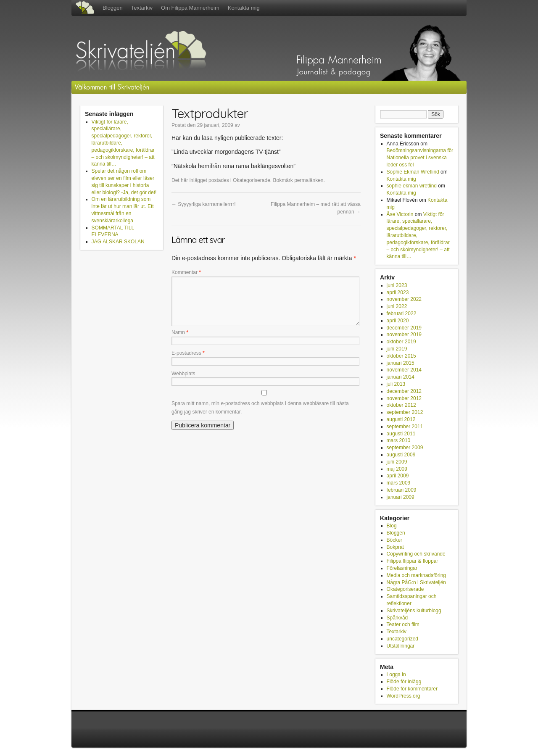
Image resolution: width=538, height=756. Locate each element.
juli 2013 (396, 384)
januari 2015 (401, 363)
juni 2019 (397, 349)
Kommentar (186, 272)
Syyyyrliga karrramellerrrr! (204, 204)
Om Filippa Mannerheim (190, 8)
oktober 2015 (401, 356)
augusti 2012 (401, 419)
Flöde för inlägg (404, 682)
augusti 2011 (401, 434)
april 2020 (398, 321)
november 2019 (404, 335)
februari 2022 (402, 313)
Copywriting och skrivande (416, 554)
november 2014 (404, 370)
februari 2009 (402, 490)
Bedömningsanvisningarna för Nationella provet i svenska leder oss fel (420, 158)
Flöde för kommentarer (412, 689)
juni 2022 (397, 306)
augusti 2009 (401, 455)
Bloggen (113, 8)
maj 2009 (397, 469)
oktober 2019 (401, 342)
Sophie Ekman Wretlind (413, 172)
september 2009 (405, 448)
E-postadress (188, 353)
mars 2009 (399, 483)
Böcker (394, 540)
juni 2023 (397, 285)
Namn (180, 332)
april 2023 (398, 292)
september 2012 (405, 412)
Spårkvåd (397, 618)
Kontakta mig (244, 8)
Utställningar (401, 646)
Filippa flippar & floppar (413, 561)
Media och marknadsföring (416, 575)
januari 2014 (401, 377)
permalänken (309, 180)
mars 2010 (399, 440)
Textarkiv (142, 8)
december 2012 (404, 391)
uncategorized (402, 639)
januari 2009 (401, 497)
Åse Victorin (400, 214)
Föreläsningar (402, 568)
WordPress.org (403, 696)
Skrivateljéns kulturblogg (414, 611)
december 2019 (404, 328)
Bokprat (395, 547)
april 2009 (398, 476)
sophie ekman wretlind (412, 186)
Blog (392, 526)
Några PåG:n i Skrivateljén (416, 582)
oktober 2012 (401, 405)
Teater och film (403, 624)
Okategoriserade (252, 180)
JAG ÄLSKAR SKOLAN (118, 242)
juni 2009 (397, 462)
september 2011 (405, 427)
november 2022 (404, 299)
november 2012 (404, 398)
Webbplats (183, 374)
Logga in (396, 674)
